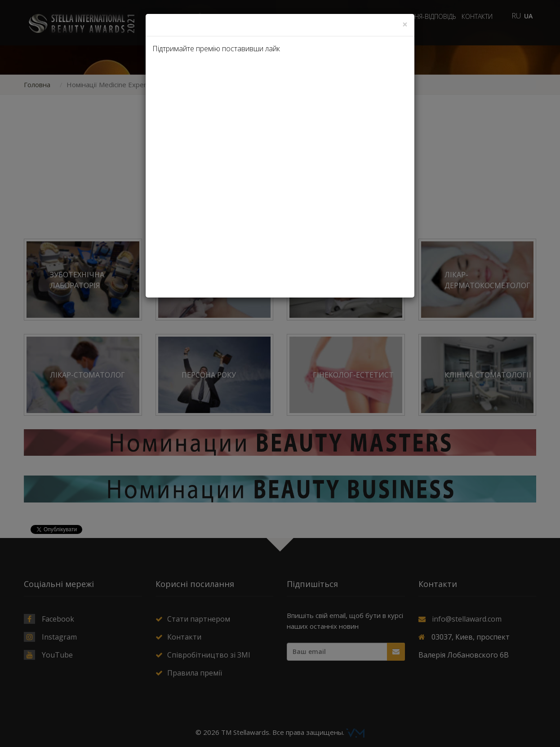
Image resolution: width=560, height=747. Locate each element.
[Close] (405, 24)
